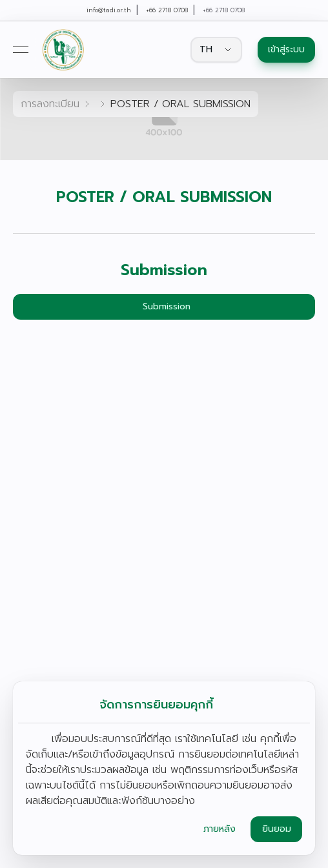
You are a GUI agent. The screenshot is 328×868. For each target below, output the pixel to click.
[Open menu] (21, 50)
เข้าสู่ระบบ (286, 49)
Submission (167, 306)
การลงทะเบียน (50, 104)
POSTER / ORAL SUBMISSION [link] (180, 104)
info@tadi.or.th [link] (109, 10)
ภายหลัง (220, 829)
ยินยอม (277, 829)
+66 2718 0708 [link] (167, 10)
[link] (63, 50)
